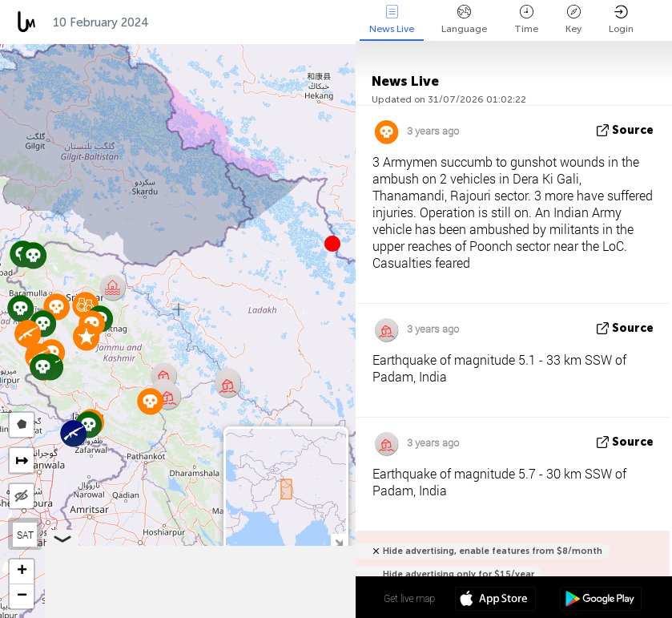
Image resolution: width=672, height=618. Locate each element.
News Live (392, 20)
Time (526, 20)
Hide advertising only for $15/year (459, 574)
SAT (25, 535)
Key (573, 20)
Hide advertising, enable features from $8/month (493, 551)
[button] (332, 244)
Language (464, 20)
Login (621, 20)
